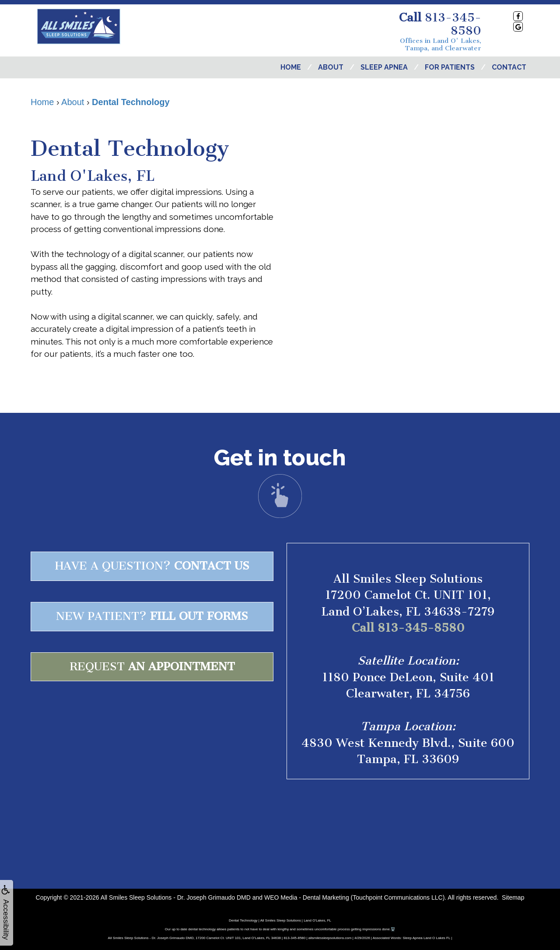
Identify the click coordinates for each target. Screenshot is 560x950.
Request (152, 667)
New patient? (152, 616)
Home (291, 67)
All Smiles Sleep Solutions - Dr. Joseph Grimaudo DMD (176, 897)
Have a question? (152, 566)
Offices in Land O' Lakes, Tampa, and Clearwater (441, 45)
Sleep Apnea (384, 67)
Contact (509, 67)
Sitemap (513, 897)
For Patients (450, 67)
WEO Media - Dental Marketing (307, 897)
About (331, 67)
